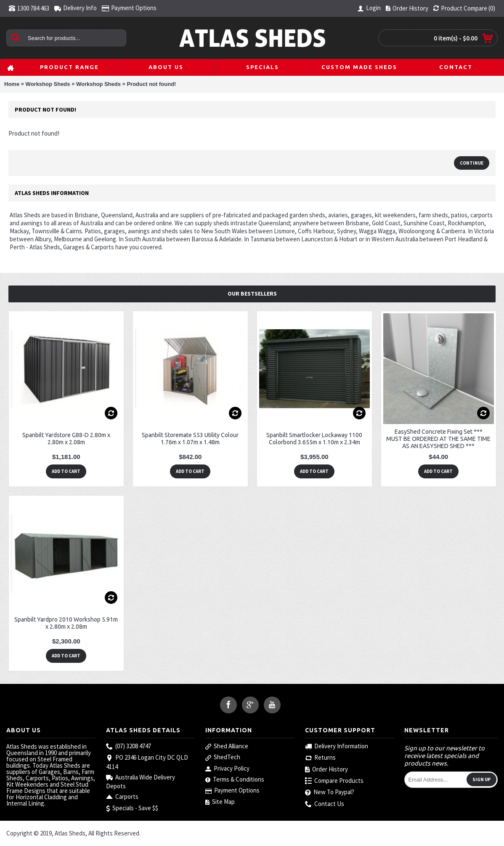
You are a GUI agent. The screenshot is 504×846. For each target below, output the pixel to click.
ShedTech (223, 757)
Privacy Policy (227, 769)
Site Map (220, 802)
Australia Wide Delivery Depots (141, 782)
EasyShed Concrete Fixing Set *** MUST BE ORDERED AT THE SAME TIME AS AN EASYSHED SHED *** (438, 439)
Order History (326, 770)
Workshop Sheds (48, 84)
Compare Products (334, 781)
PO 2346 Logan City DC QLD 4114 (147, 762)
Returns (320, 758)
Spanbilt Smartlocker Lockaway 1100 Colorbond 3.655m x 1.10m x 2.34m (314, 439)
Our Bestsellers (252, 294)
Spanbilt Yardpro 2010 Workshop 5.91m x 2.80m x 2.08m (66, 623)
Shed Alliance (227, 746)
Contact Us (325, 804)
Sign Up (481, 779)
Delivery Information (337, 746)
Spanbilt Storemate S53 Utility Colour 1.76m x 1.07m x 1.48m (190, 439)
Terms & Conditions (235, 779)
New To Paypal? (330, 792)
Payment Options (232, 790)
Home (12, 84)
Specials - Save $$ (132, 808)
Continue (472, 163)
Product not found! (151, 84)
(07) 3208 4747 (129, 746)
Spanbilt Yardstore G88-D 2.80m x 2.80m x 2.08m (66, 439)
